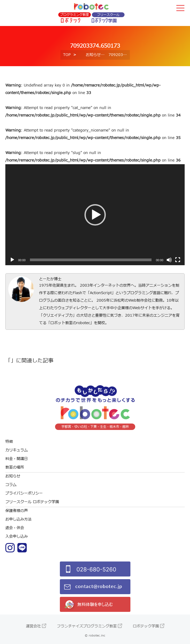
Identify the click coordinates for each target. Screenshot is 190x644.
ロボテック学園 (146, 626)
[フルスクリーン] (178, 260)
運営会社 (33, 626)
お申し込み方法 (18, 519)
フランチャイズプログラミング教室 (87, 626)
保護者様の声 (17, 511)
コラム (11, 485)
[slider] (91, 260)
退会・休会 (15, 528)
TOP (67, 55)
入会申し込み (17, 536)
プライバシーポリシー (24, 493)
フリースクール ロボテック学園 (32, 502)
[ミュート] (169, 260)
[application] (95, 215)
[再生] (12, 260)
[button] (95, 215)
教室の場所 (15, 467)
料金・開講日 (17, 459)
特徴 (9, 442)
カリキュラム (17, 450)
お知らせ (93, 55)
